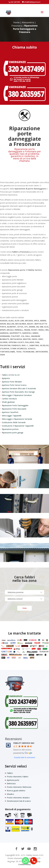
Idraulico (10, 794)
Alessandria (28, 22)
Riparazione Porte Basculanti (14, 409)
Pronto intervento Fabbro (18, 777)
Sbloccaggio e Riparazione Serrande (17, 419)
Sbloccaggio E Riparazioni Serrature (17, 395)
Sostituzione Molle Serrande (14, 422)
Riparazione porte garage (13, 433)
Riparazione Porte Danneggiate (15, 405)
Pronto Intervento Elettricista (19, 787)
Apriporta (6, 378)
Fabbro (10, 773)
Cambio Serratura (9, 399)
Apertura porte (13, 780)
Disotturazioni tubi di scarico (19, 801)
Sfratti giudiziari (8, 402)
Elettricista (11, 783)
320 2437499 (15, 2)
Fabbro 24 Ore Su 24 (11, 375)
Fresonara (17, 26)
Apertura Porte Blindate (12, 382)
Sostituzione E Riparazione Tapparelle (18, 426)
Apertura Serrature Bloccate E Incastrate (19, 388)
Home (16, 22)
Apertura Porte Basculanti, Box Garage (18, 392)
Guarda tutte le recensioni (24, 757)
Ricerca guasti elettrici (16, 791)
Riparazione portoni (10, 429)
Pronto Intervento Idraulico (18, 798)
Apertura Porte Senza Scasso (14, 385)
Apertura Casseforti (10, 412)
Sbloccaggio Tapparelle (12, 416)
